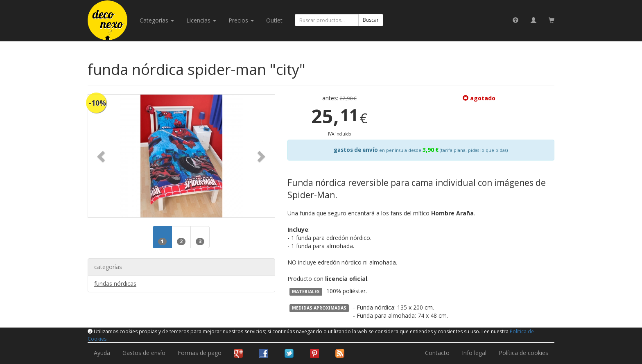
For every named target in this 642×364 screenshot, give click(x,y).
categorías (157, 20)
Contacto (437, 353)
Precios (241, 20)
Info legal (474, 353)
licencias (201, 20)
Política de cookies (523, 353)
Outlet (274, 20)
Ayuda (102, 353)
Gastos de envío (144, 353)
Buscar (371, 20)
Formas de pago (200, 353)
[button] (102, 156)
